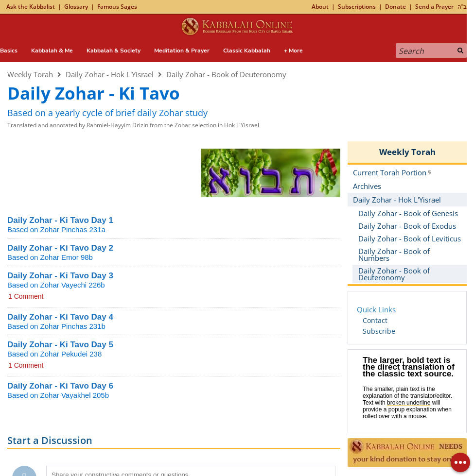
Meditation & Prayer (182, 51)
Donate (395, 7)
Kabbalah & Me (52, 51)
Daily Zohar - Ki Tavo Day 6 (60, 386)
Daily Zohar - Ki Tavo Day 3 (60, 276)
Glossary (76, 7)
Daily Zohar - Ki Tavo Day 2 (60, 248)
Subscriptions (357, 7)
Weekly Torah (30, 74)
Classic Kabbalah (247, 51)
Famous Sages (117, 7)
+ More (293, 51)
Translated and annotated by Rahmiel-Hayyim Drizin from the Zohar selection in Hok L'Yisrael (133, 125)
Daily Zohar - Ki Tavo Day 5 (60, 345)
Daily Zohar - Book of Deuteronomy (226, 74)
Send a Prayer (434, 7)
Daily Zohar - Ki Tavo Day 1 (60, 220)
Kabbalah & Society (114, 51)
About (320, 7)
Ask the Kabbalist (31, 7)
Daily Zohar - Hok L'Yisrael (110, 74)
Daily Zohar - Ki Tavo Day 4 (60, 317)
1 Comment (26, 296)
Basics (9, 51)
